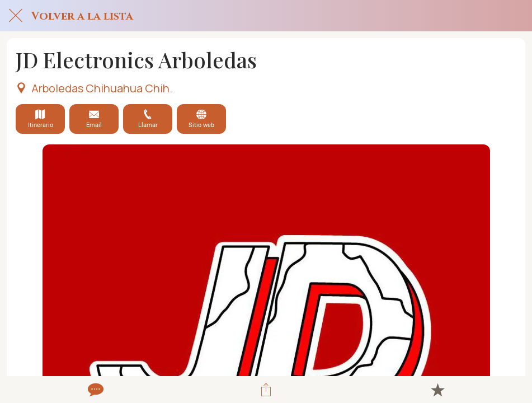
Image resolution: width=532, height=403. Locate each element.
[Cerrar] (16, 16)
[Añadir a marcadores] (437, 390)
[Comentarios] (95, 390)
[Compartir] (266, 390)
